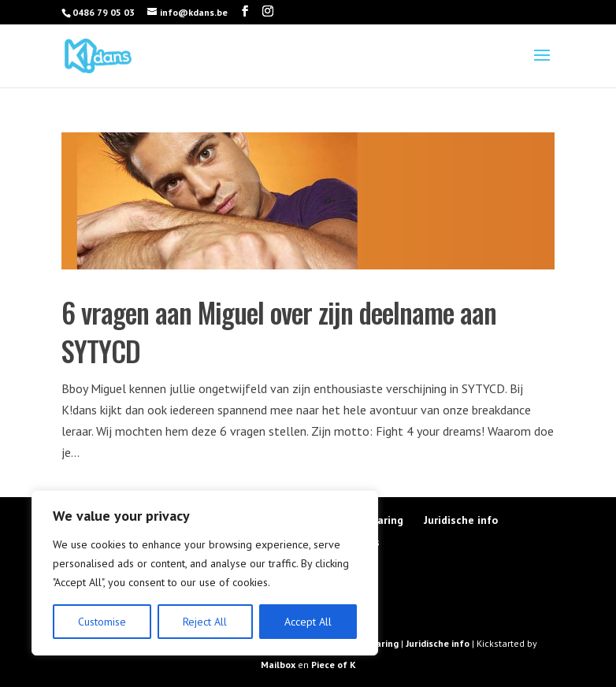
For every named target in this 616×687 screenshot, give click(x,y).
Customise (102, 622)
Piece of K (334, 665)
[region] (205, 573)
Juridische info (461, 520)
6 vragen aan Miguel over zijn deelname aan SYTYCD (279, 331)
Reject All (205, 622)
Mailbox (279, 665)
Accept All (308, 622)
